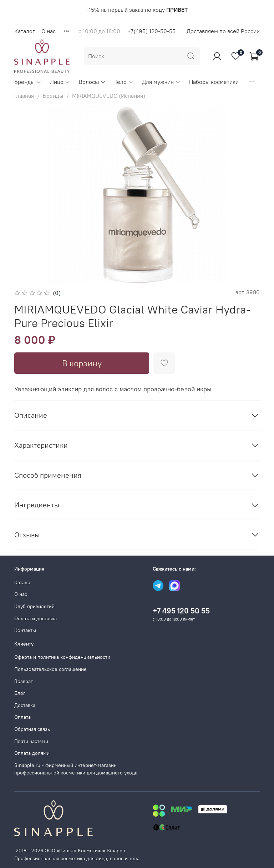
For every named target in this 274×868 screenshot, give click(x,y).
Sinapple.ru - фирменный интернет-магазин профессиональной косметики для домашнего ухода (76, 769)
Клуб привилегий (34, 606)
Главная (24, 96)
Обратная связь (32, 729)
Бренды (28, 82)
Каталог (25, 31)
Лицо (60, 82)
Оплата (22, 717)
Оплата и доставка (35, 618)
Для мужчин (161, 82)
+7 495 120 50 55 (181, 611)
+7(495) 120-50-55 (151, 31)
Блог (20, 693)
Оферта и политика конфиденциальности (62, 657)
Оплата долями (32, 753)
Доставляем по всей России (223, 31)
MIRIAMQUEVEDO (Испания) (109, 96)
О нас (49, 31)
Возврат (24, 681)
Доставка (25, 705)
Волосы (92, 82)
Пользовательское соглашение (50, 669)
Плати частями (31, 741)
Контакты (25, 630)
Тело (124, 82)
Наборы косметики (214, 82)
